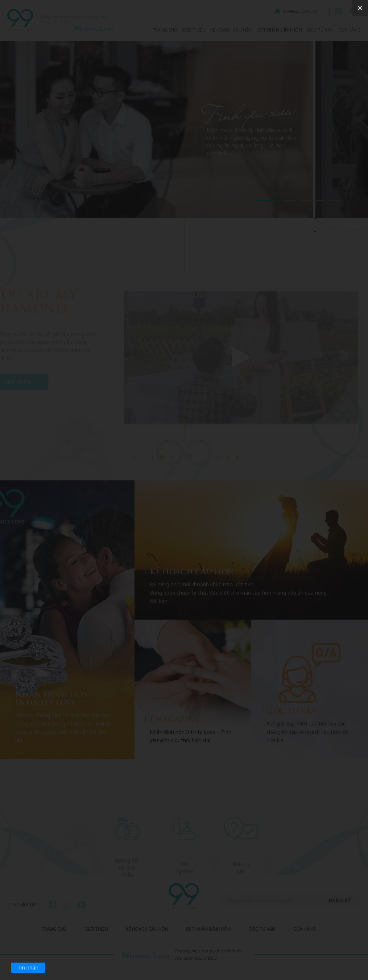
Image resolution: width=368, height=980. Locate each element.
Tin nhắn (28, 967)
